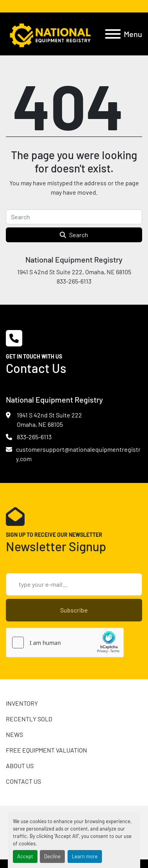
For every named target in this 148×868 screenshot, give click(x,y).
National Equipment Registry (74, 259)
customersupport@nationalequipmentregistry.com (78, 454)
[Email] (74, 584)
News (14, 734)
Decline (52, 856)
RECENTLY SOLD (29, 719)
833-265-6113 (34, 437)
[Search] (74, 217)
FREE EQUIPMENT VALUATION (46, 750)
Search (74, 235)
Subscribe (74, 610)
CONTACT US (23, 781)
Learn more (85, 856)
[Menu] (113, 34)
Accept (25, 856)
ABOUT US (20, 766)
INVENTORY (22, 703)
